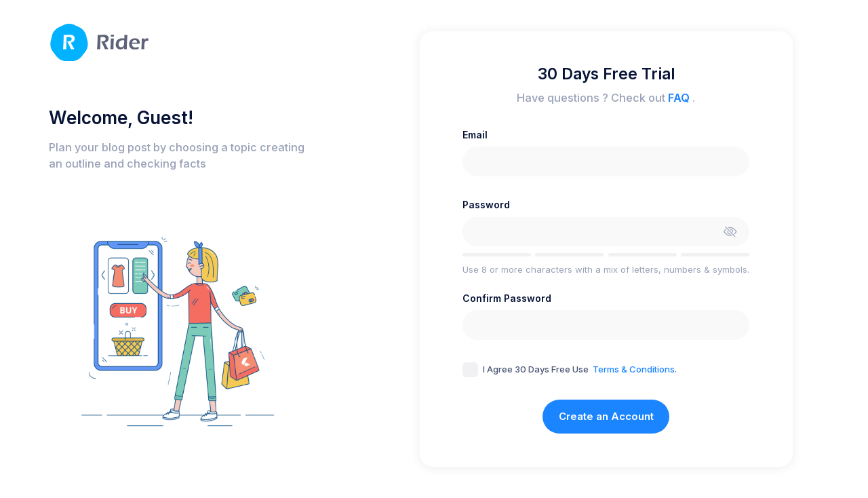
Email (475, 135)
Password (486, 205)
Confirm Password (507, 298)
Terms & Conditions (634, 369)
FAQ (680, 98)
